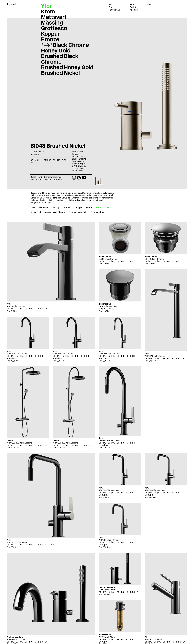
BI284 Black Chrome (108, 637)
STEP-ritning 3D (79, 168)
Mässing (52, 23)
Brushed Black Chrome (60, 59)
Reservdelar (78, 171)
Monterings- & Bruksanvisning (79, 158)
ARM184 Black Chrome (63, 354)
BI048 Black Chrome (108, 590)
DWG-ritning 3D (79, 166)
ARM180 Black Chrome (17, 354)
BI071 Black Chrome (154, 639)
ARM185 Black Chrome (109, 354)
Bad (111, 7)
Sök (149, 4)
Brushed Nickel (60, 73)
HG (59, 160)
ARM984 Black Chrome (155, 490)
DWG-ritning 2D (79, 164)
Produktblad (78, 152)
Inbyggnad (115, 10)
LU (41, 160)
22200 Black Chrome (108, 259)
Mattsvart (54, 17)
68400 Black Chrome (154, 259)
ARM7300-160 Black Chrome (65, 443)
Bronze (50, 39)
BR (50, 160)
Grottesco (54, 28)
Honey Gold (56, 50)
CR (32, 160)
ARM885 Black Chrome (109, 440)
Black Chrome (71, 45)
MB (36, 160)
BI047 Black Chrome (16, 639)
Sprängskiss (78, 161)
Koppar (50, 34)
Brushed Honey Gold (67, 67)
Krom (48, 11)
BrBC (64, 160)
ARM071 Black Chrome (17, 306)
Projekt (134, 7)
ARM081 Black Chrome (155, 356)
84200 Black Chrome (108, 306)
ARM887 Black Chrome (17, 542)
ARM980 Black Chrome (109, 490)
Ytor (132, 4)
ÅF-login (134, 10)
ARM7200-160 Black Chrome (19, 443)
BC (54, 160)
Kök (111, 4)
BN (32, 163)
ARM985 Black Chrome (109, 540)
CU (45, 160)
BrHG (9, 358)
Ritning (75, 154)
